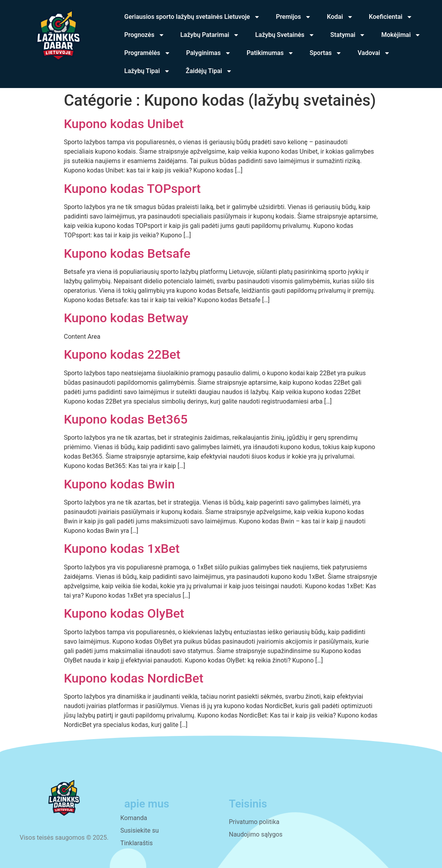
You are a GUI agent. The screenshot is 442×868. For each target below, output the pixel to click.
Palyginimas (209, 53)
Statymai (348, 35)
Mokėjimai (401, 35)
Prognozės (144, 35)
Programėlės (147, 53)
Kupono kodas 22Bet (122, 354)
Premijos (293, 17)
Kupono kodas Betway (126, 318)
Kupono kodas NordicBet (134, 678)
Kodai (340, 17)
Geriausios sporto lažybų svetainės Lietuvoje (192, 17)
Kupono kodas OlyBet (124, 613)
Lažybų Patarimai (210, 35)
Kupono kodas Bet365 (126, 419)
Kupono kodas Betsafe (127, 253)
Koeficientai (391, 17)
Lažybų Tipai (147, 71)
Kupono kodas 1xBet (122, 549)
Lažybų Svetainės (285, 35)
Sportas (326, 53)
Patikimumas (270, 53)
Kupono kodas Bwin (119, 484)
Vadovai (374, 53)
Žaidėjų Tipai (209, 71)
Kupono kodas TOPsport (132, 189)
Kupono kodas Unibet (124, 124)
